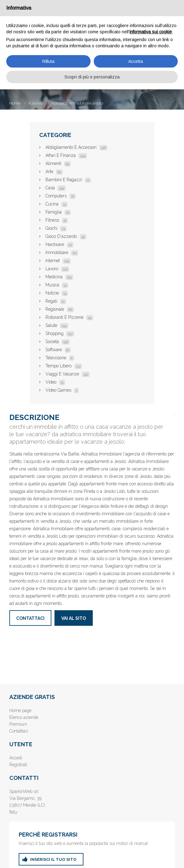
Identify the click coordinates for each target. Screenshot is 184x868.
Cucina (57, 204)
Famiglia (58, 212)
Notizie (57, 293)
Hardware (59, 244)
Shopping (60, 333)
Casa (56, 188)
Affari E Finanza (66, 155)
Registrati (18, 765)
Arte (54, 172)
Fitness (57, 220)
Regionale (60, 309)
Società (58, 342)
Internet (58, 261)
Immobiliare (62, 252)
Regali (56, 301)
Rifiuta (48, 61)
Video (55, 382)
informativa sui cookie (151, 32)
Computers (61, 196)
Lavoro (57, 269)
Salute (57, 325)
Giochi (56, 228)
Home (15, 103)
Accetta (136, 61)
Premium (18, 724)
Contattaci (30, 618)
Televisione (60, 358)
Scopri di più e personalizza (92, 77)
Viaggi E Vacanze (68, 374)
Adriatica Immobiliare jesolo (77, 103)
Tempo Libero (64, 366)
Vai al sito (74, 618)
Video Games (62, 390)
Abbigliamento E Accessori (76, 147)
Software (58, 350)
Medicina (59, 277)
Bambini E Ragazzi (68, 180)
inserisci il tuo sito (53, 859)
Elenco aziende (24, 717)
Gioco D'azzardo (66, 236)
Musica (57, 285)
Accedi (16, 758)
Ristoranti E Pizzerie (69, 317)
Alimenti (58, 163)
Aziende (36, 103)
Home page (20, 710)
